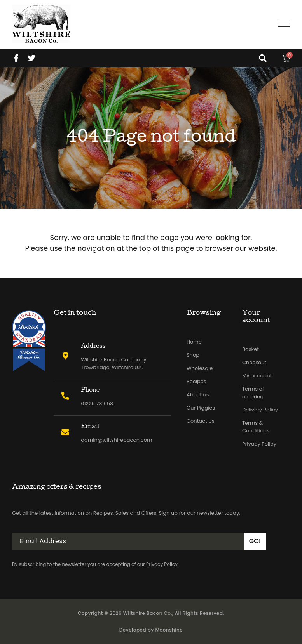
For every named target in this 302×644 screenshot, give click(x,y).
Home (194, 342)
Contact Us (201, 421)
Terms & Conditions (256, 427)
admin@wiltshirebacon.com (116, 440)
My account (257, 376)
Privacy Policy (259, 444)
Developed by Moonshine (151, 630)
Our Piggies (201, 408)
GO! (255, 541)
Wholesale (200, 368)
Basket (251, 349)
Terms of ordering (253, 393)
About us (198, 395)
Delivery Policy (260, 410)
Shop (193, 355)
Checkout (254, 362)
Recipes (196, 381)
